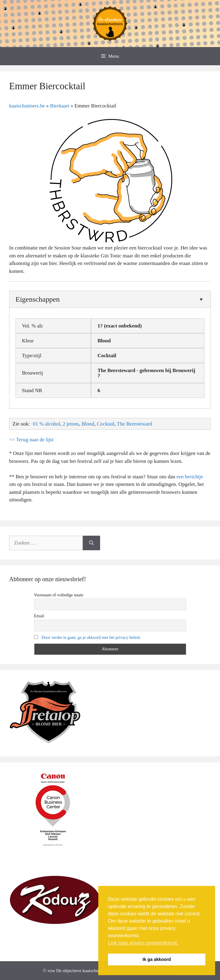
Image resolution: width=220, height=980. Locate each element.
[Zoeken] (91, 543)
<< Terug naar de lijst (31, 440)
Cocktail (106, 424)
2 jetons (71, 424)
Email (39, 616)
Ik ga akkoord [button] (157, 959)
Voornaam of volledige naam (59, 595)
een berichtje (190, 477)
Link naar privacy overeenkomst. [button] (143, 943)
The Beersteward (134, 424)
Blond (88, 424)
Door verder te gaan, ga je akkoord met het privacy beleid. (91, 638)
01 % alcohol (47, 424)
